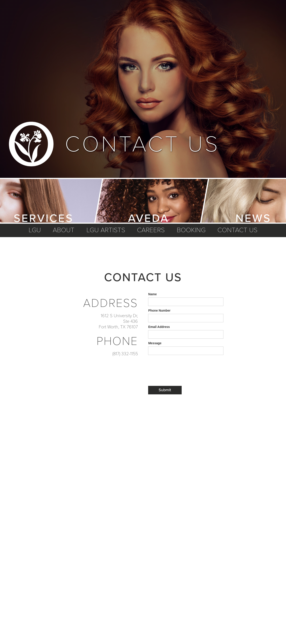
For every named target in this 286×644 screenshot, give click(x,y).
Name (152, 294)
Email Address (159, 327)
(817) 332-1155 (125, 354)
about (64, 230)
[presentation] (182, 366)
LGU (35, 230)
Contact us (237, 230)
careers (151, 230)
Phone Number (159, 310)
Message (155, 343)
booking (191, 230)
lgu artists (106, 230)
